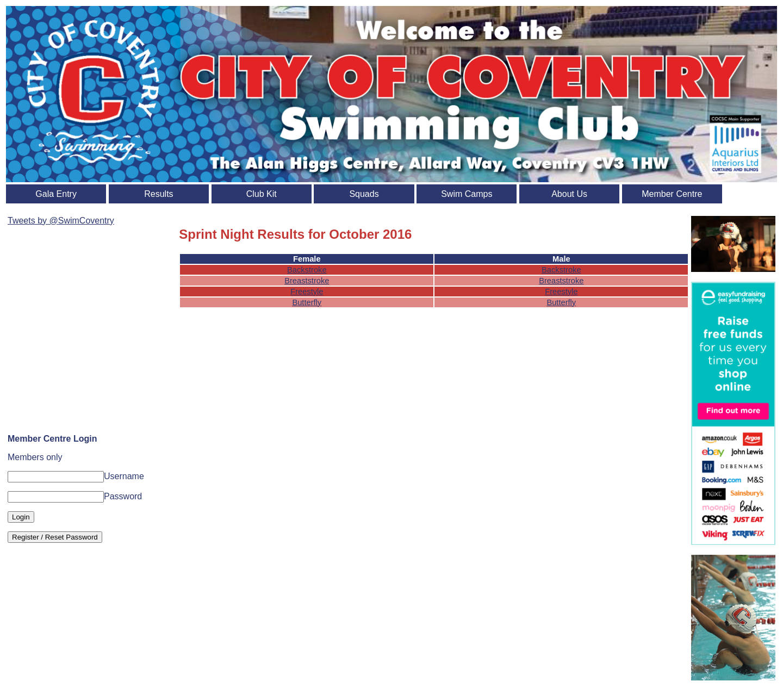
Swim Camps (467, 194)
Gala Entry (56, 194)
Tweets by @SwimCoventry (61, 221)
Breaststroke (307, 281)
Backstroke (307, 270)
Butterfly (307, 302)
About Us (569, 194)
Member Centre (672, 194)
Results (159, 194)
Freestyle (307, 292)
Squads (364, 194)
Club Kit (262, 194)
